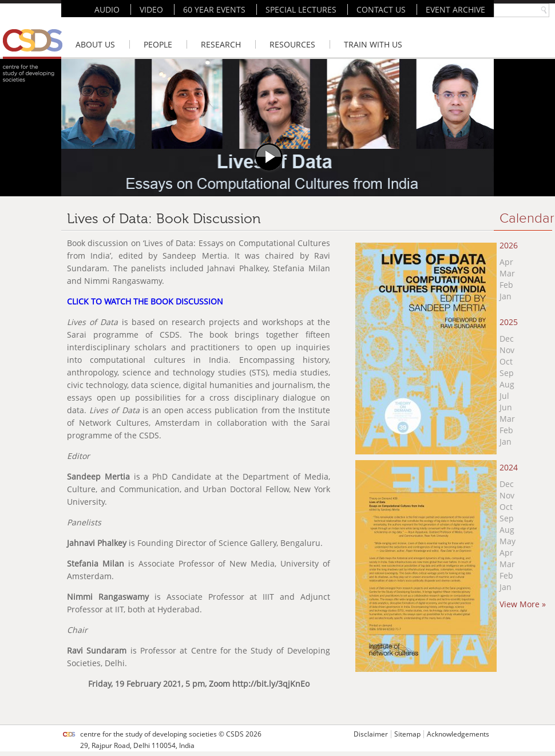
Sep (507, 373)
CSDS (235, 734)
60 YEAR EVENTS (214, 9)
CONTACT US (381, 9)
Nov (507, 350)
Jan (506, 296)
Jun (506, 407)
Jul (504, 396)
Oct (506, 361)
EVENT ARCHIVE (455, 9)
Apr (506, 262)
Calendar (527, 219)
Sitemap (407, 734)
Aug (507, 384)
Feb (506, 285)
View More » (523, 604)
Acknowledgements (458, 734)
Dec (507, 339)
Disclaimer (371, 734)
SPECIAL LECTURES (301, 9)
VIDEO (151, 9)
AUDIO (107, 9)
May (508, 541)
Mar (507, 273)
